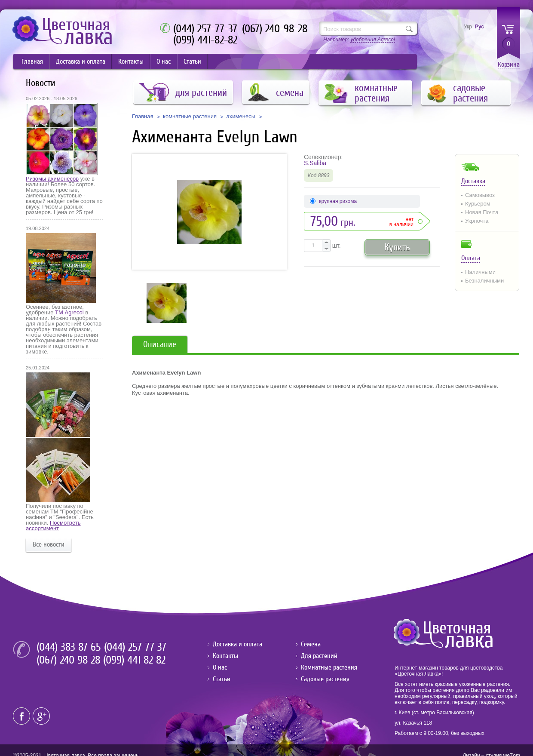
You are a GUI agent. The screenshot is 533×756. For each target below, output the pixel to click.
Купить (397, 247)
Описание (160, 344)
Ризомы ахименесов (52, 179)
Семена (311, 644)
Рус (479, 27)
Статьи (192, 61)
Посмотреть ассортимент (53, 526)
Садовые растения (325, 679)
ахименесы (241, 117)
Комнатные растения (329, 667)
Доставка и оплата (81, 61)
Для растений (319, 656)
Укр (468, 27)
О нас (164, 61)
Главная (32, 61)
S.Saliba (315, 163)
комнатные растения (190, 117)
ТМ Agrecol (69, 312)
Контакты (131, 61)
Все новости (49, 544)
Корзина (509, 65)
